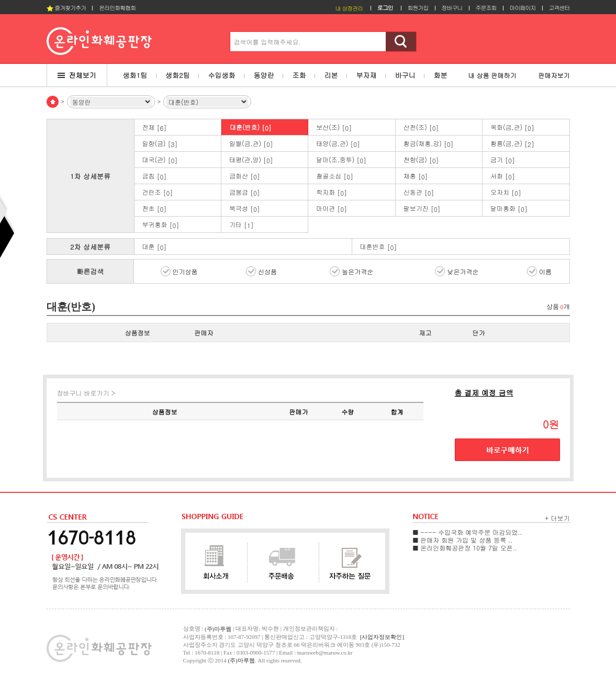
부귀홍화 (161, 225)
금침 (155, 176)
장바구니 (452, 8)
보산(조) (334, 127)
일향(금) (160, 144)
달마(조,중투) (341, 160)
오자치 (506, 192)
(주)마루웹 (241, 660)
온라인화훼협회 (117, 8)
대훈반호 (379, 247)
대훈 (155, 247)
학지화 (332, 192)
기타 (242, 225)
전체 (155, 127)
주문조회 (486, 8)
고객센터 (559, 8)
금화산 (245, 176)
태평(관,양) (251, 160)
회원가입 (418, 8)
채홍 (416, 176)
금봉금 (245, 192)
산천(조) (421, 127)
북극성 (245, 209)
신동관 (419, 192)
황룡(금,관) (512, 144)
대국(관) (160, 160)
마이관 (332, 209)
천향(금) (421, 160)
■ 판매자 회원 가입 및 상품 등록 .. (463, 540)
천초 (155, 209)
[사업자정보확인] (382, 637)
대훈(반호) (251, 127)
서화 (503, 176)
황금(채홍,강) (429, 144)
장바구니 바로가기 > (86, 393)
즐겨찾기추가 (66, 8)
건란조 (158, 192)
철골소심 (335, 176)
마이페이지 (523, 8)
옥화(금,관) (512, 127)
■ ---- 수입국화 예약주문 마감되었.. (468, 532)
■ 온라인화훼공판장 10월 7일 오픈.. (465, 548)
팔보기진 (422, 209)
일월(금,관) (251, 144)
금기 (503, 160)
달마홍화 (509, 209)
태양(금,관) (338, 144)
